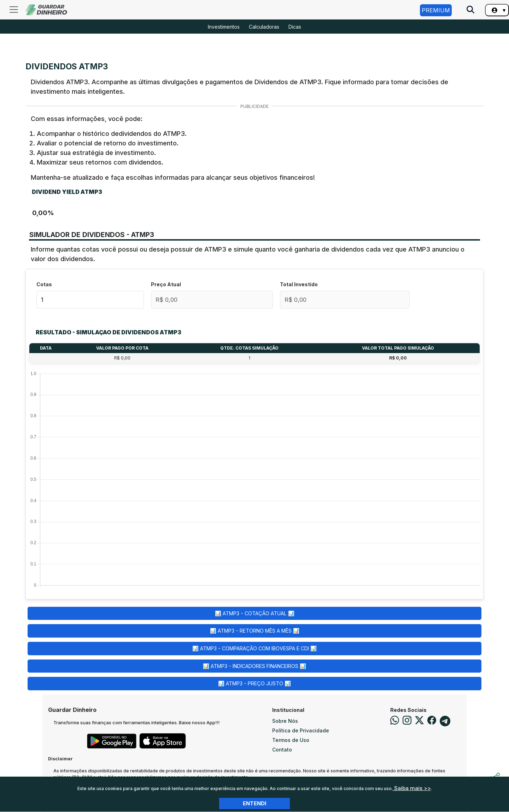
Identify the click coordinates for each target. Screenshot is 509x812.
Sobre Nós (285, 721)
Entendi (255, 803)
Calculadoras (264, 27)
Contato (282, 750)
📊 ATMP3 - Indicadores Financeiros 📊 (255, 666)
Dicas (295, 27)
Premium (436, 10)
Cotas (44, 284)
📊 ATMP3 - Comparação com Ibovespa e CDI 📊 (255, 648)
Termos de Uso (291, 740)
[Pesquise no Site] (470, 10)
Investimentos (224, 27)
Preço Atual (166, 284)
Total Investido (299, 284)
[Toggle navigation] (14, 10)
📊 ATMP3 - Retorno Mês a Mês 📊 (255, 631)
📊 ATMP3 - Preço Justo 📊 (255, 683)
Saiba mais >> (412, 788)
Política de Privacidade (301, 730)
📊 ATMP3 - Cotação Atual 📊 (255, 613)
